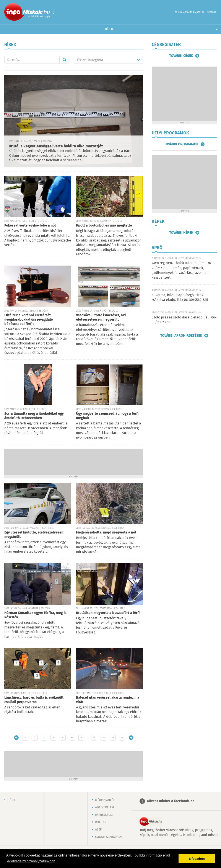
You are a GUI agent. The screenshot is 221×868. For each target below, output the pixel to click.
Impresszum (104, 815)
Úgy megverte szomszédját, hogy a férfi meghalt (107, 416)
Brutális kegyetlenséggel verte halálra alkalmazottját (56, 146)
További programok (181, 144)
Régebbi (131, 738)
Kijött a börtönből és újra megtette (104, 226)
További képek (181, 233)
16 (122, 738)
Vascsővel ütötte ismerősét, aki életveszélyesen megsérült (101, 317)
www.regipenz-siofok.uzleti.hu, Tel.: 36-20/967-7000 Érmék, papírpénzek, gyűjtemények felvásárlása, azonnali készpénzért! (182, 270)
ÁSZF (98, 830)
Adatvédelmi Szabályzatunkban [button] (31, 861)
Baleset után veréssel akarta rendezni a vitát (108, 700)
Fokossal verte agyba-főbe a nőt (30, 226)
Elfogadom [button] (197, 859)
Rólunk (101, 822)
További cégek (181, 56)
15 (113, 738)
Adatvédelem (105, 808)
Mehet (64, 60)
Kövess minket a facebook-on (171, 801)
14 (103, 738)
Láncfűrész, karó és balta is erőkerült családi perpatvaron (34, 700)
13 (94, 738)
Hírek (109, 29)
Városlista (53, 12)
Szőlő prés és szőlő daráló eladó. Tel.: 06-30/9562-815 (184, 320)
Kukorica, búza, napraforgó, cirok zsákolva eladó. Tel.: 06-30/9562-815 (180, 298)
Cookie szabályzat (109, 837)
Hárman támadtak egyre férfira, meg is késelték (35, 615)
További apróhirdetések (181, 336)
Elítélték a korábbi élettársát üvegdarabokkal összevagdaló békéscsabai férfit (29, 320)
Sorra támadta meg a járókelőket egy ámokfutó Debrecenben (34, 416)
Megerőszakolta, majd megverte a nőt (106, 533)
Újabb (16, 738)
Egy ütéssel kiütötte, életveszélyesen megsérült (34, 535)
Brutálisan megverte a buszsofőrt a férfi (108, 613)
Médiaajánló (104, 800)
